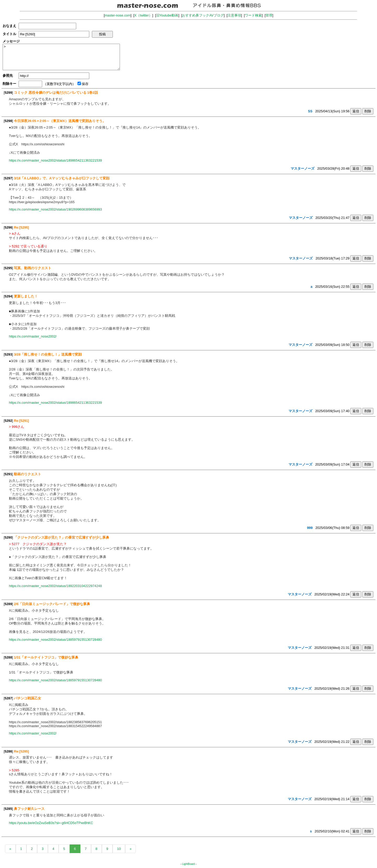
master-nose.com (118, 15)
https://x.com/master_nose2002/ (33, 336)
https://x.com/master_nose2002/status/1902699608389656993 (55, 209)
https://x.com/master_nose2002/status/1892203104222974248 (55, 586)
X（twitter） (143, 15)
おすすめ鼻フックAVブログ (203, 15)
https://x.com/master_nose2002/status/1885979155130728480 (55, 640)
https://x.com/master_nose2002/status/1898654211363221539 (55, 160)
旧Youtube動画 (167, 15)
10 (119, 849)
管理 (269, 15)
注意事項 (234, 15)
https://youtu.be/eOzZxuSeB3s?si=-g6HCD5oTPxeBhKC (51, 823)
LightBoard (188, 864)
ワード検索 (253, 15)
